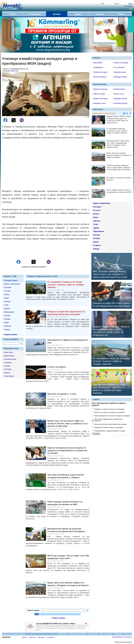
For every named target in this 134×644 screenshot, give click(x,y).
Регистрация (128, 6)
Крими (6, 323)
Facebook (129, 642)
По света (7, 291)
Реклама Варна (119, 89)
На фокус (8, 326)
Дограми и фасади (100, 89)
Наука (6, 298)
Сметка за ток (118, 94)
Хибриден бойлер (120, 77)
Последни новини (11, 280)
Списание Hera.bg (120, 103)
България (8, 287)
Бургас (24, 637)
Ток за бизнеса (119, 67)
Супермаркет (98, 67)
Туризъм (7, 302)
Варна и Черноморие (12, 284)
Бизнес (7, 294)
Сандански (50, 637)
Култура (7, 316)
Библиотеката (9, 356)
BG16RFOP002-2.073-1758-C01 (122, 637)
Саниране (8, 363)
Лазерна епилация (100, 72)
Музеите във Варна (100, 99)
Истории (7, 319)
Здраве (7, 309)
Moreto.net (14, 71)
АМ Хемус (8, 369)
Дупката (7, 373)
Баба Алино (9, 352)
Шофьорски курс (119, 72)
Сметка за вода (98, 94)
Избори (7, 330)
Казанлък (32, 637)
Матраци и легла (99, 103)
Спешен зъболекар (120, 63)
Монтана (41, 637)
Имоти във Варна (99, 77)
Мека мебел (97, 63)
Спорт (6, 305)
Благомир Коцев (10, 359)
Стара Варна (9, 376)
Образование (9, 312)
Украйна (7, 366)
